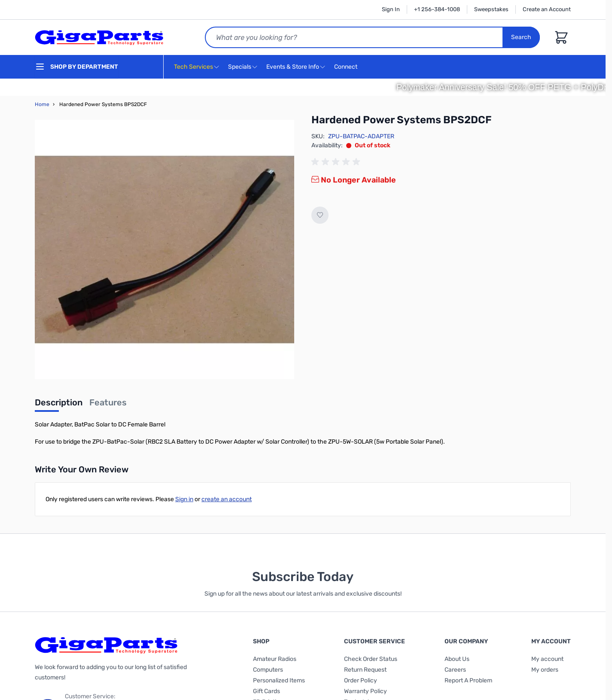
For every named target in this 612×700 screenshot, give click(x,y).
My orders (545, 670)
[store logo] (99, 37)
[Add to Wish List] (320, 215)
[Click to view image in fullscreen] (164, 250)
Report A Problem (468, 680)
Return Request (365, 670)
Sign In (391, 9)
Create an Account (547, 9)
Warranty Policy (365, 691)
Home (42, 104)
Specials (240, 67)
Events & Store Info (293, 67)
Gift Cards (266, 691)
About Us (457, 659)
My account (547, 659)
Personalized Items (279, 680)
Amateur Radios (275, 659)
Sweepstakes (491, 9)
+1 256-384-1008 (437, 9)
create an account (227, 499)
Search (521, 37)
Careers (455, 670)
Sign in (184, 499)
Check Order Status (371, 659)
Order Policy (361, 680)
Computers (268, 670)
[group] (337, 162)
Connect (347, 67)
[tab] (59, 405)
